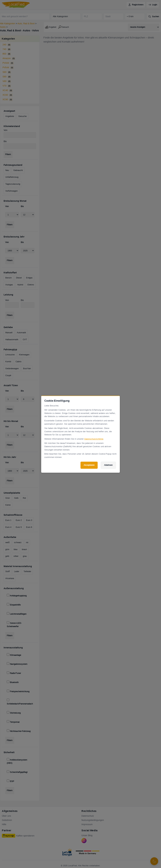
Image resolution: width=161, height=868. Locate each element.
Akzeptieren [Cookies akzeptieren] (89, 465)
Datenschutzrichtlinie (94, 439)
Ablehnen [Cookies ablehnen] (108, 465)
